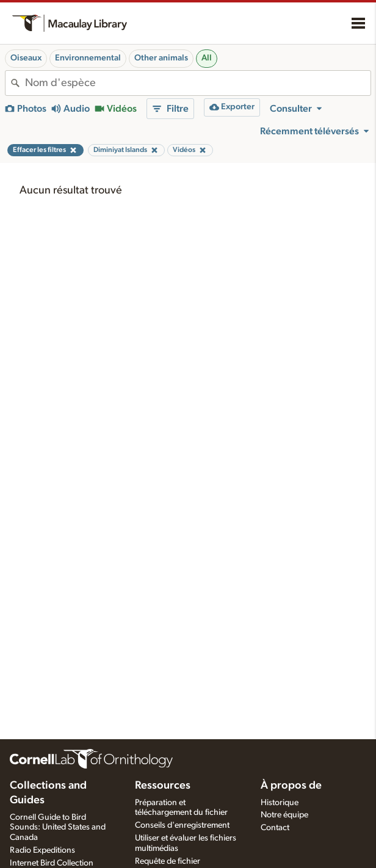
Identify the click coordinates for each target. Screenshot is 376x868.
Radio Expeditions (42, 850)
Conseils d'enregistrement (182, 825)
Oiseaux (26, 58)
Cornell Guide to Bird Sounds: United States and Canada (58, 828)
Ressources (163, 786)
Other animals (161, 58)
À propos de (291, 786)
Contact (275, 828)
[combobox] (198, 83)
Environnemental (88, 58)
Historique (280, 803)
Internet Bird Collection (52, 863)
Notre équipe (284, 815)
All (207, 58)
